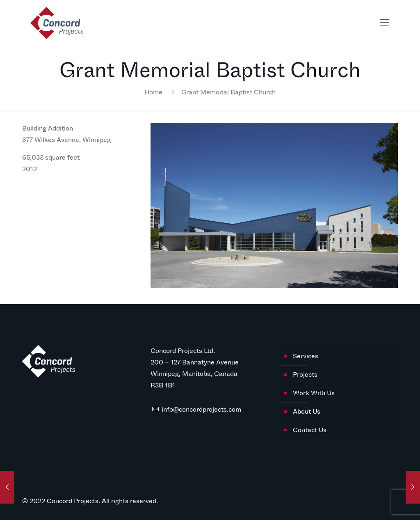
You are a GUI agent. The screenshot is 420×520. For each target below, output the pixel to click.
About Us (307, 411)
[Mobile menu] (385, 23)
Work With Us (314, 393)
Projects (305, 375)
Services (306, 356)
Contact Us (310, 430)
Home (153, 92)
